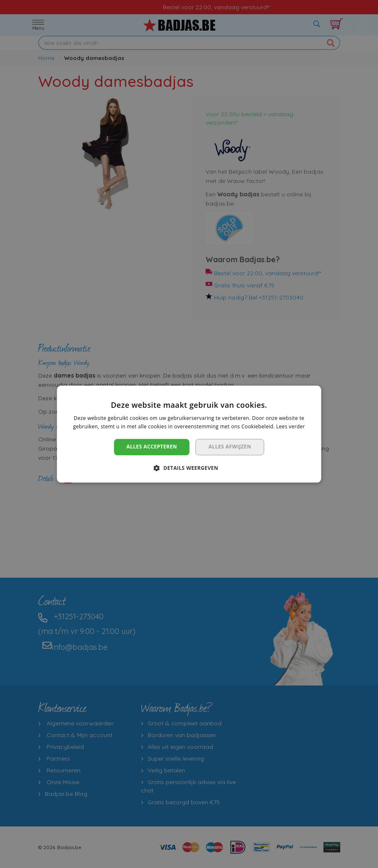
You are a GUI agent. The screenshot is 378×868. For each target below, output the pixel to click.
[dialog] (189, 434)
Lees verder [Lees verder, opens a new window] (291, 426)
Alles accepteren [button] (152, 447)
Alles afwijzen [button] (230, 447)
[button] (189, 468)
